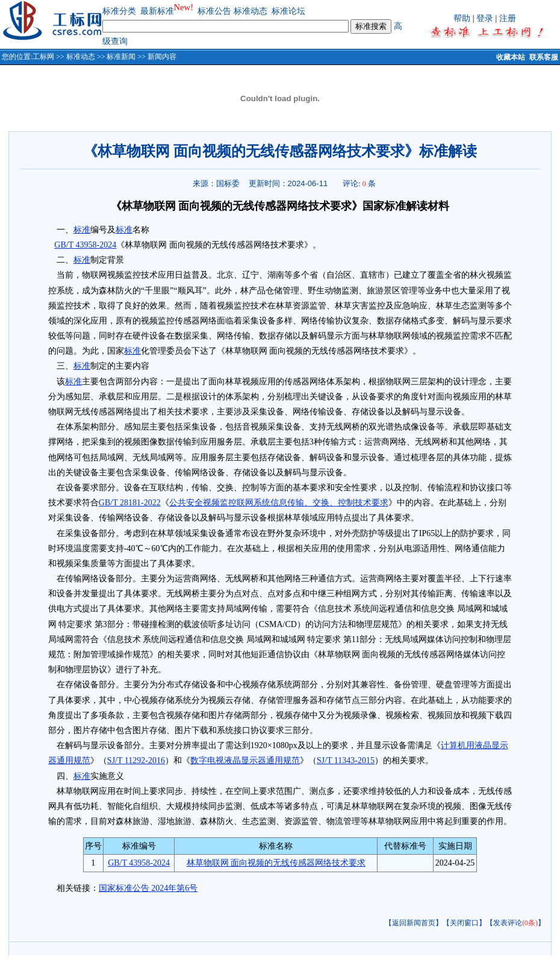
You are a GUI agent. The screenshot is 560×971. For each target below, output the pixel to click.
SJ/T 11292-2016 (136, 760)
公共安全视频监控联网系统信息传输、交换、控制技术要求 (279, 503)
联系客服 (544, 57)
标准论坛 (288, 11)
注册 (508, 18)
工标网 (43, 57)
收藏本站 (511, 57)
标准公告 (214, 11)
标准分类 (119, 11)
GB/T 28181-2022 (130, 503)
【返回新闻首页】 (414, 923)
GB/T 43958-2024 (85, 245)
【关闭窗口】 (464, 923)
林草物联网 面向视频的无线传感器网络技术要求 (276, 863)
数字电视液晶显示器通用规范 (245, 760)
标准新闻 (121, 57)
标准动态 (250, 11)
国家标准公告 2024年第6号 (148, 888)
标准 (82, 230)
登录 (485, 18)
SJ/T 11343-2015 (346, 760)
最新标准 (157, 11)
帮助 (462, 18)
